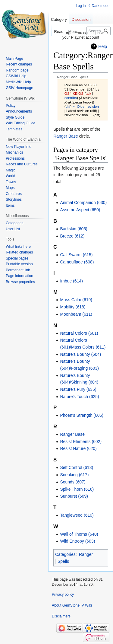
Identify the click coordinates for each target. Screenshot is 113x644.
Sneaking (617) (74, 475)
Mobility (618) (73, 307)
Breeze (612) (72, 236)
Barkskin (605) (74, 229)
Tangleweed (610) (77, 515)
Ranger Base (66, 136)
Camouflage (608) (77, 262)
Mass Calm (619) (76, 300)
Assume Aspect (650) (80, 210)
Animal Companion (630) (83, 202)
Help (103, 46)
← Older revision (86, 106)
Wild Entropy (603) (77, 541)
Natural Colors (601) (79, 333)
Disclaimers (61, 616)
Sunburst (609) (74, 496)
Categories (65, 554)
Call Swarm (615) (76, 255)
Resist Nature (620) (78, 448)
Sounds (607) (73, 482)
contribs (71, 98)
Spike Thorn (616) (77, 489)
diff (68, 106)
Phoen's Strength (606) (82, 415)
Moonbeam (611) (76, 314)
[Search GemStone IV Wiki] (99, 31)
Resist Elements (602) (81, 442)
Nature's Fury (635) (78, 389)
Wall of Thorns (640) (79, 534)
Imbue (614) (71, 281)
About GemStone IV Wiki (72, 605)
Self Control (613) (77, 467)
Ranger (86, 554)
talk (88, 93)
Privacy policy (63, 595)
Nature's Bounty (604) (80, 354)
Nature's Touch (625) (79, 397)
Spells (63, 561)
